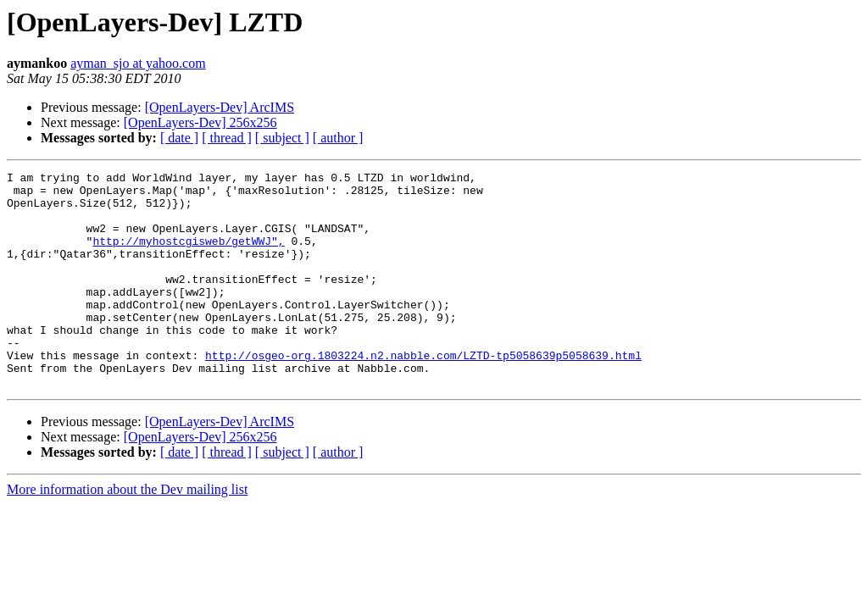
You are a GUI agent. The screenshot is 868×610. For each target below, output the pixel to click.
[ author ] (338, 138)
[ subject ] (282, 138)
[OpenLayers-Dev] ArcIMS (220, 107)
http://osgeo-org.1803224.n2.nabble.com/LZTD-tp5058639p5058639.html (423, 393)
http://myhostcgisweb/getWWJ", (188, 256)
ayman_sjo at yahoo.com (138, 63)
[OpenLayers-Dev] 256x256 (200, 122)
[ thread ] (227, 138)
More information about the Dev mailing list (127, 532)
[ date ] (179, 138)
